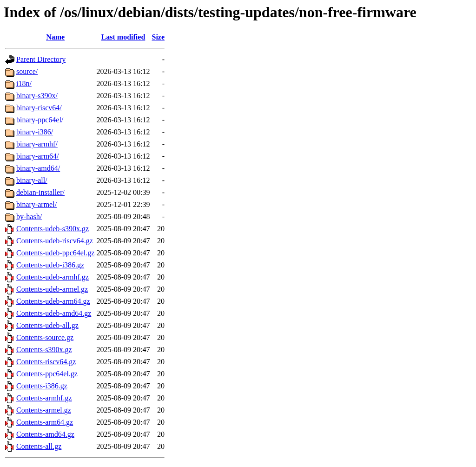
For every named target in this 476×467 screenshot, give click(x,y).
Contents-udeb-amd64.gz (54, 313)
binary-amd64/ (38, 168)
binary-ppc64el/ (40, 120)
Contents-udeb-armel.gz (52, 289)
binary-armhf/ (37, 144)
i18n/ (24, 83)
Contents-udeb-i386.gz (50, 265)
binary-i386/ (35, 132)
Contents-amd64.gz (45, 434)
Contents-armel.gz (44, 410)
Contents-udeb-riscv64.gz (55, 241)
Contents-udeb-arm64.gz (53, 301)
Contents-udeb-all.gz (47, 325)
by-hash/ (29, 217)
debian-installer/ (40, 192)
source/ (27, 71)
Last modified (123, 37)
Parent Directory (41, 59)
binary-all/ (32, 180)
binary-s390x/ (37, 96)
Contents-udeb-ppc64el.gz (55, 253)
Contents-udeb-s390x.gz (53, 229)
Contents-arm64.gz (45, 422)
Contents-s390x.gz (44, 350)
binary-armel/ (36, 204)
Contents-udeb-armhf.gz (53, 277)
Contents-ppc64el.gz (47, 374)
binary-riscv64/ (39, 108)
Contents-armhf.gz (44, 398)
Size (159, 37)
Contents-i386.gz (42, 386)
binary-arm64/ (38, 156)
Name (55, 37)
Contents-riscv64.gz (46, 362)
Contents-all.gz (39, 446)
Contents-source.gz (45, 337)
